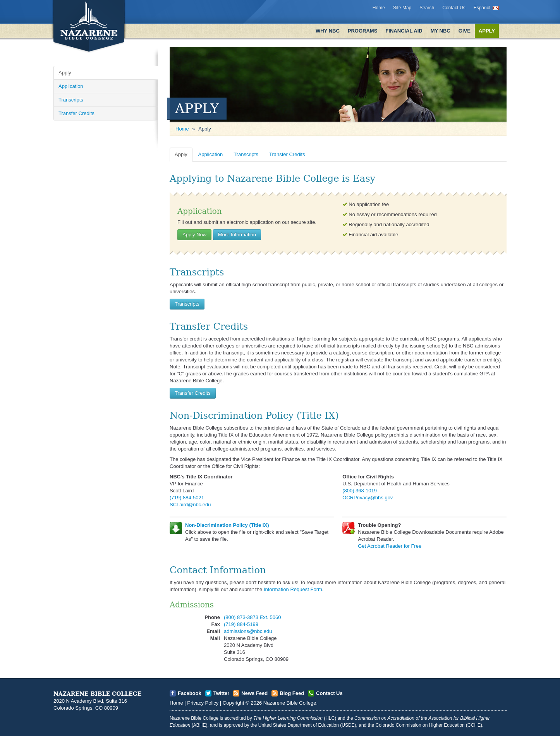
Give (465, 31)
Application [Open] (71, 86)
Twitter (222, 693)
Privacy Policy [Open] (203, 703)
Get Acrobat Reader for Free (390, 546)
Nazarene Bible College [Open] (290, 703)
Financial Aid (404, 31)
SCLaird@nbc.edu (190, 505)
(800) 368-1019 (360, 491)
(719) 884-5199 (241, 624)
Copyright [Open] (234, 703)
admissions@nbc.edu (248, 631)
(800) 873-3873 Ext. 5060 (252, 617)
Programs (363, 31)
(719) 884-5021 (187, 498)
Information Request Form (293, 589)
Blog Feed (292, 693)
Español (482, 8)
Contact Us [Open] (329, 693)
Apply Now (194, 235)
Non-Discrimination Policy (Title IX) (227, 525)
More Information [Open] (237, 235)
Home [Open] (182, 129)
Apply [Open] (65, 73)
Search (427, 8)
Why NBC (328, 31)
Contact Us (454, 8)
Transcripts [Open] (71, 100)
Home (379, 8)
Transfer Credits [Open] (76, 113)
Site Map (402, 8)
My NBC (441, 31)
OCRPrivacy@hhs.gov (368, 498)
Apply (487, 31)
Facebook (190, 693)
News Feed (254, 693)
